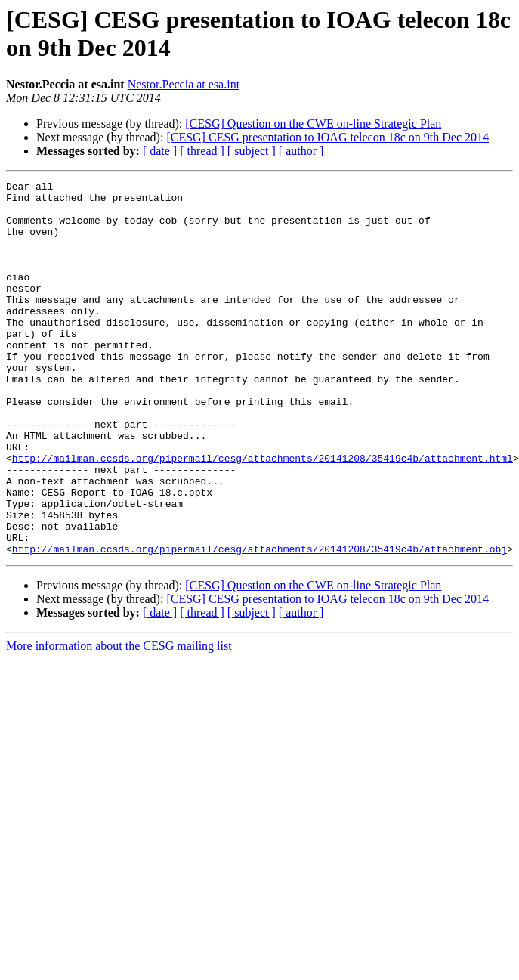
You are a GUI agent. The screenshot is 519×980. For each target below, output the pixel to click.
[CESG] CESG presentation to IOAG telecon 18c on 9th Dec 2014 (327, 137)
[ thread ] (202, 151)
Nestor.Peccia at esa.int (184, 84)
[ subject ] (252, 151)
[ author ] (301, 151)
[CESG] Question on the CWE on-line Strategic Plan (313, 124)
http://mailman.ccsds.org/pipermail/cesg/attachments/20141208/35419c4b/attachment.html (263, 515)
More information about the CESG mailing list (119, 720)
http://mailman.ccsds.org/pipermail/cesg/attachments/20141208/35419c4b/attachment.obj (259, 623)
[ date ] (160, 151)
